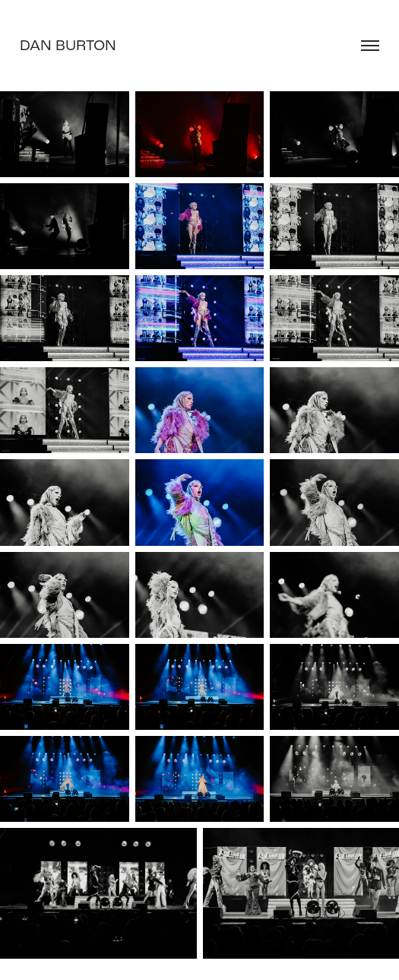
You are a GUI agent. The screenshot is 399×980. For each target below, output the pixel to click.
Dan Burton (68, 45)
